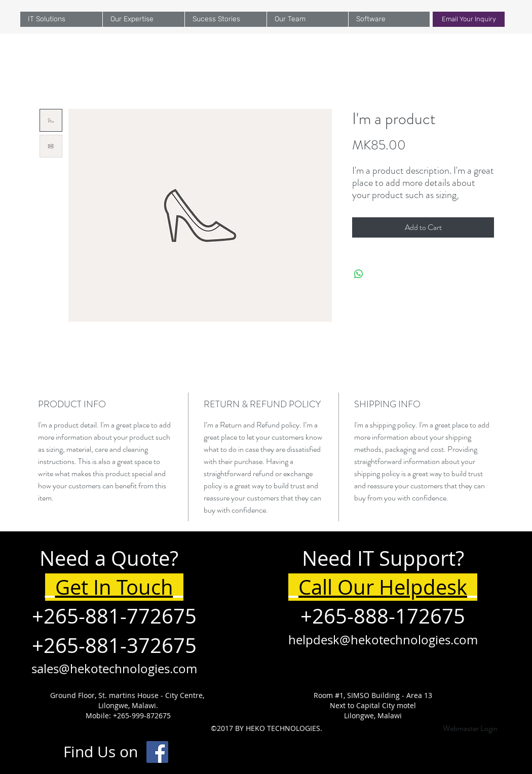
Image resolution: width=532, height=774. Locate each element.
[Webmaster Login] (470, 728)
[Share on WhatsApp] (359, 274)
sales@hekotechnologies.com (114, 669)
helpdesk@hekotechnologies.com (383, 640)
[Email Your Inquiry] (469, 19)
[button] (143, 19)
